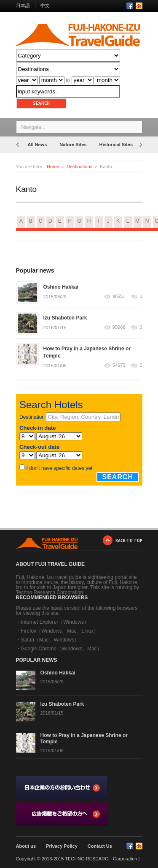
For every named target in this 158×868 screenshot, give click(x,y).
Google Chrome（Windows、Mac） (62, 649)
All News (37, 145)
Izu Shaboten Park (65, 318)
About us (26, 846)
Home (53, 167)
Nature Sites (73, 145)
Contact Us (100, 846)
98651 (119, 296)
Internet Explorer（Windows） (55, 622)
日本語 (23, 5)
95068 (119, 327)
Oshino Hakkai (61, 287)
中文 (45, 5)
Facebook (130, 6)
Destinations (80, 167)
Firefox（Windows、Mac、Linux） (60, 631)
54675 (119, 365)
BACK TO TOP (129, 540)
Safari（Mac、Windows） (50, 640)
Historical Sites (116, 145)
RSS (139, 6)
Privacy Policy (62, 846)
